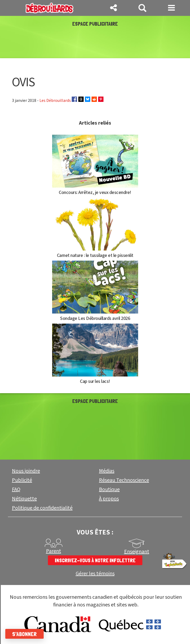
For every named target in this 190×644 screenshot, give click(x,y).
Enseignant (137, 552)
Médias (107, 471)
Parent (54, 551)
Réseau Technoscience (124, 480)
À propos (109, 499)
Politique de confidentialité (42, 508)
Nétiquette (24, 499)
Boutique (109, 489)
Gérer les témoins (95, 574)
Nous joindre (26, 471)
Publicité (22, 480)
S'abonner (24, 634)
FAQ (16, 489)
